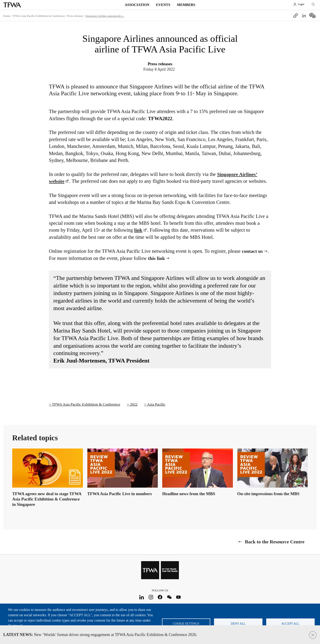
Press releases (75, 16)
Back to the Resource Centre (275, 542)
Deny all (238, 624)
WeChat (169, 597)
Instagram (151, 597)
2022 (134, 404)
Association (137, 5)
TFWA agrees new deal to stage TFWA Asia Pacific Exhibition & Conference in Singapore (47, 499)
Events (163, 5)
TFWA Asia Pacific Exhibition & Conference (39, 16)
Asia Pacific (156, 404)
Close (313, 635)
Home (7, 16)
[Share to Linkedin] (304, 16)
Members (186, 5)
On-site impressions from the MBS (268, 494)
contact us (252, 251)
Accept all (290, 624)
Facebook (160, 597)
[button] (296, 16)
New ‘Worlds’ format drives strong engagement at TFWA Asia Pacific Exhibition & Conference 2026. (100, 635)
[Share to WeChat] (312, 16)
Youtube (179, 597)
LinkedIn (142, 597)
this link (156, 258)
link (138, 230)
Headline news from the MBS (189, 494)
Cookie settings (186, 624)
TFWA (12, 5)
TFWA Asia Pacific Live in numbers (120, 494)
